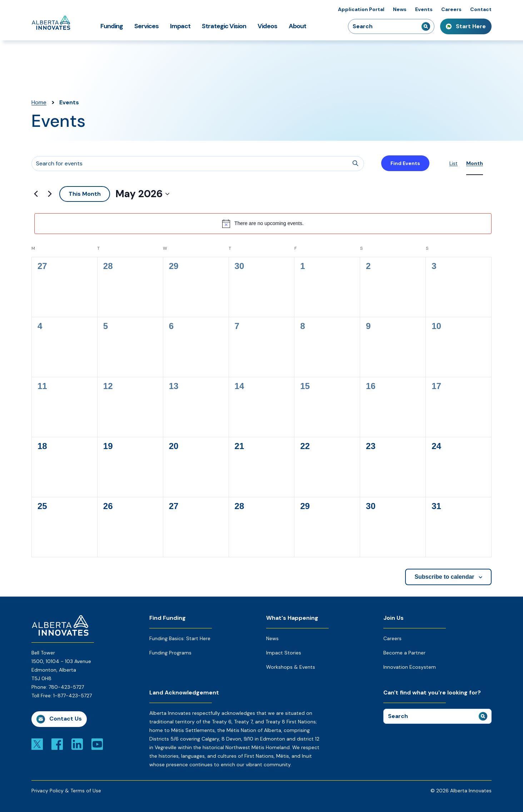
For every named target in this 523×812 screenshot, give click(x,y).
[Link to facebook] (57, 744)
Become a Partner (404, 653)
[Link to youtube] (97, 744)
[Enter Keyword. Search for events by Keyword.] (198, 164)
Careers (451, 9)
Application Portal (361, 9)
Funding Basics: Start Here (180, 638)
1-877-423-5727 (73, 696)
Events (424, 9)
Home (39, 102)
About (297, 26)
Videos (267, 26)
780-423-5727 (66, 687)
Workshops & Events (291, 667)
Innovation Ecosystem (410, 667)
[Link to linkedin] (77, 744)
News (400, 9)
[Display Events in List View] (454, 163)
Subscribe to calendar (444, 577)
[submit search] (426, 26)
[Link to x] (37, 744)
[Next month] (50, 194)
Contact (481, 9)
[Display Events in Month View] (475, 163)
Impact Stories (284, 653)
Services (146, 26)
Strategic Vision (224, 26)
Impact (180, 26)
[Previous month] (36, 194)
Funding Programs (170, 653)
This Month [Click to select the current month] (85, 194)
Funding (112, 26)
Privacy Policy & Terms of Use (66, 791)
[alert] (263, 224)
